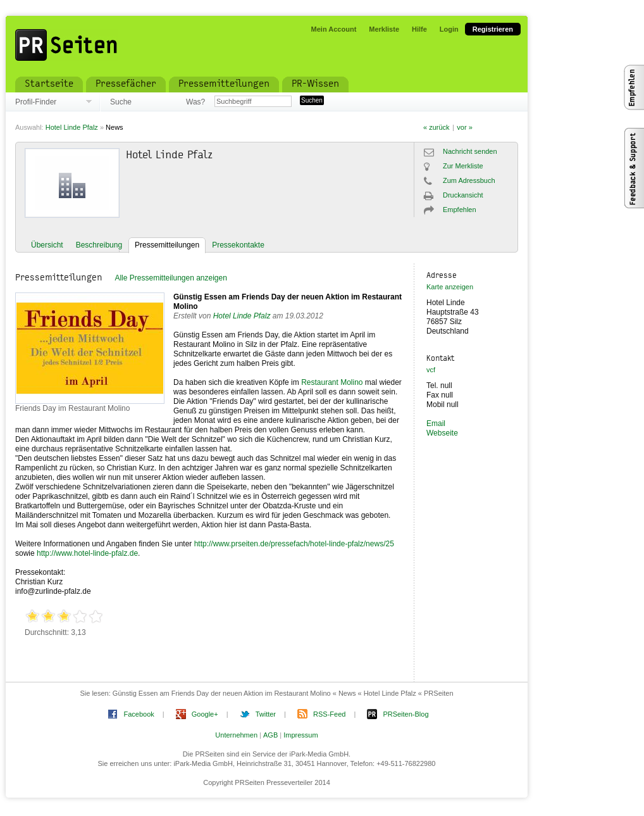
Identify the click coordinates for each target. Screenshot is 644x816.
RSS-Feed (329, 714)
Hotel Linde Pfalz (72, 127)
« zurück (437, 127)
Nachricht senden (470, 151)
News (115, 127)
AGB (270, 735)
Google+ (205, 714)
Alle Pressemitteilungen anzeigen (170, 278)
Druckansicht (463, 195)
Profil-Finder (36, 102)
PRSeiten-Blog (406, 714)
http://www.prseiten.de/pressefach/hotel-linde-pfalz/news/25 (294, 544)
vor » (464, 127)
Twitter (266, 714)
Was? (195, 102)
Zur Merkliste (463, 166)
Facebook (139, 714)
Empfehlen (460, 210)
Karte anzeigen (450, 287)
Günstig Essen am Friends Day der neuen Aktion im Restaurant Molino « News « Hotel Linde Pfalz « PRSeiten (283, 693)
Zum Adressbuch (469, 180)
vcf (431, 370)
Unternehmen (236, 735)
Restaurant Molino (332, 382)
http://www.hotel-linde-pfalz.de (87, 553)
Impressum (300, 735)
